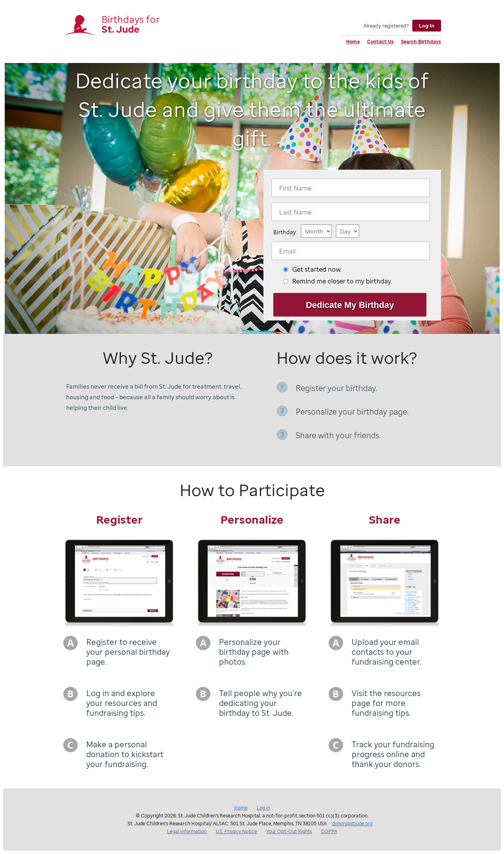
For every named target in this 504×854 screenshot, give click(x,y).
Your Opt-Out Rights (289, 831)
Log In (427, 26)
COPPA (329, 831)
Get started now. (317, 269)
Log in (263, 808)
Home (353, 42)
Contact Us (380, 42)
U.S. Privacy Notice (236, 831)
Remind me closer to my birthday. (342, 281)
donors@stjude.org (352, 823)
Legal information (187, 831)
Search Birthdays (421, 42)
